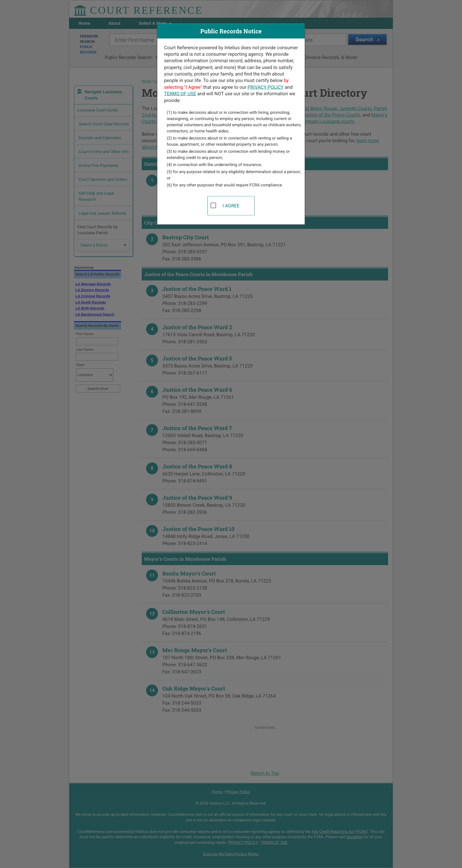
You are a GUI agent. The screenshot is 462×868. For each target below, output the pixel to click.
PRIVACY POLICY (265, 87)
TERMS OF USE (180, 94)
